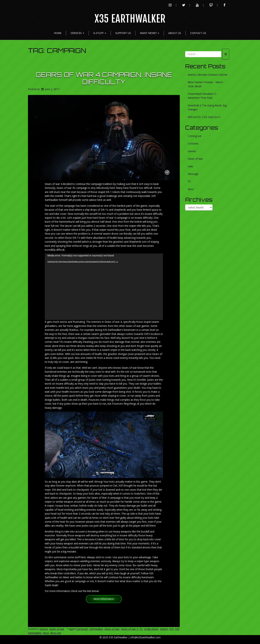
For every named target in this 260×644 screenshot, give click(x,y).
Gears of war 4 (129, 629)
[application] (104, 287)
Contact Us (198, 33)
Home (58, 33)
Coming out (195, 136)
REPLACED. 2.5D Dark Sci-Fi (204, 117)
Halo (191, 166)
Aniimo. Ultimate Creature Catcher (208, 75)
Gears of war (57, 629)
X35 (172, 629)
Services (77, 33)
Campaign (82, 629)
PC (141, 629)
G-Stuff (100, 33)
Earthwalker (96, 629)
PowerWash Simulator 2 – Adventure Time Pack (203, 96)
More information (104, 599)
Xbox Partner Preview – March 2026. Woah (205, 84)
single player (151, 629)
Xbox (46, 633)
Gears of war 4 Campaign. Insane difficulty (104, 78)
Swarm (164, 629)
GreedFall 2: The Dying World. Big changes (207, 107)
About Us (175, 33)
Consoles (193, 143)
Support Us (123, 33)
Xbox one (56, 633)
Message (193, 174)
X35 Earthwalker (130, 19)
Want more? (150, 33)
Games (44, 629)
